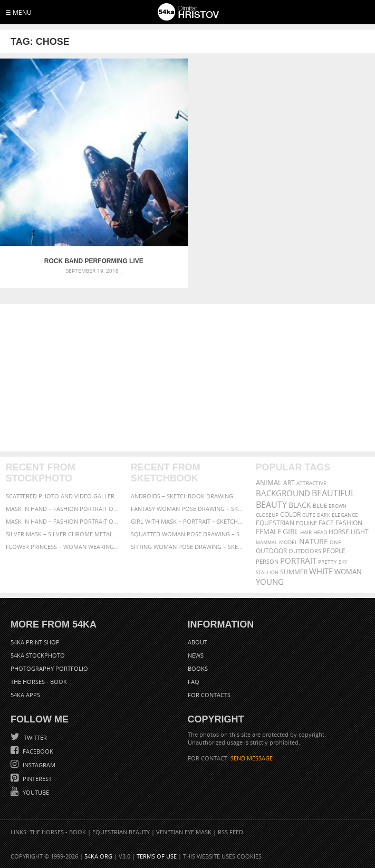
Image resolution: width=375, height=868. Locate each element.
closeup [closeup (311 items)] (267, 515)
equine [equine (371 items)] (306, 523)
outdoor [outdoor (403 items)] (271, 551)
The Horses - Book (39, 682)
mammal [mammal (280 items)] (267, 542)
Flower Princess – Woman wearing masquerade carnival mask (63, 547)
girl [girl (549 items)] (291, 532)
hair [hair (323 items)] (306, 532)
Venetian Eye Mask (184, 832)
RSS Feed (230, 832)
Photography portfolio (49, 668)
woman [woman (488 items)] (348, 572)
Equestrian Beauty (121, 832)
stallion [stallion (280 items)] (267, 572)
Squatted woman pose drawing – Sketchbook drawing (188, 534)
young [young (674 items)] (270, 582)
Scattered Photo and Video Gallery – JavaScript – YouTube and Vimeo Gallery (63, 496)
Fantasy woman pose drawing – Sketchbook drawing (188, 509)
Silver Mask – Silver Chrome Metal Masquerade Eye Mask (63, 534)
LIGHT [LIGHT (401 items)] (360, 532)
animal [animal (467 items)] (269, 483)
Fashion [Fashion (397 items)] (349, 523)
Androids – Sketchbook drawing (182, 496)
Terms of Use (157, 856)
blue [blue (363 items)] (320, 505)
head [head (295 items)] (320, 532)
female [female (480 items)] (268, 532)
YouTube (35, 792)
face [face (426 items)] (326, 523)
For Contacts (209, 695)
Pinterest (36, 779)
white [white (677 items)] (321, 571)
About (198, 642)
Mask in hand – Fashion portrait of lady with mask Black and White (63, 509)
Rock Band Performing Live (94, 261)
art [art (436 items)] (289, 483)
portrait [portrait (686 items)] (298, 561)
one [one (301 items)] (335, 542)
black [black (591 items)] (300, 505)
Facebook (37, 751)
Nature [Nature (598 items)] (314, 541)
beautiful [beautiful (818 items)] (333, 493)
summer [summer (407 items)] (294, 572)
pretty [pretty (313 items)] (328, 562)
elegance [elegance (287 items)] (345, 515)
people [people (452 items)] (334, 551)
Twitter (35, 737)
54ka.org (98, 856)
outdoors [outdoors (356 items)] (305, 551)
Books (198, 668)
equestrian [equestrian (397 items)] (275, 523)
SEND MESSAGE (252, 758)
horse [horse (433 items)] (339, 532)
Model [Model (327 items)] (288, 542)
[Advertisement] (187, 378)
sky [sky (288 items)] (343, 562)
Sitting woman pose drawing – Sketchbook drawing (188, 547)
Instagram (38, 765)
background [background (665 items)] (283, 493)
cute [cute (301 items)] (309, 515)
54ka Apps (25, 695)
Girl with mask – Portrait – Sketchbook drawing (188, 521)
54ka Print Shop (35, 642)
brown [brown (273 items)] (338, 506)
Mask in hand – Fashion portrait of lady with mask (63, 521)
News (196, 655)
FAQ (194, 682)
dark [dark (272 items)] (324, 515)
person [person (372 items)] (267, 561)
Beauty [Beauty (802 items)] (271, 505)
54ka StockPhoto (38, 655)
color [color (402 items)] (290, 514)
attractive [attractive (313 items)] (311, 483)
